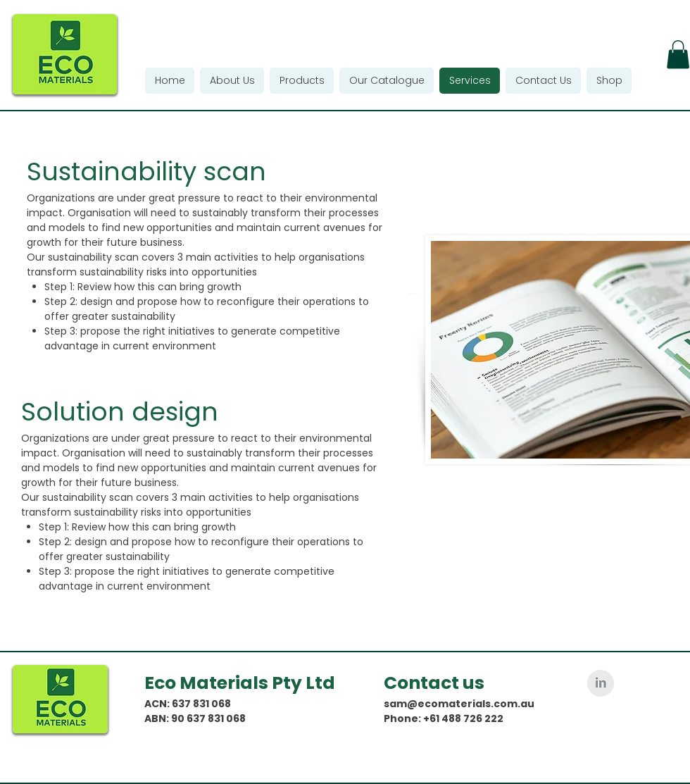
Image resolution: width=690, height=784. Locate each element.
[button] (678, 55)
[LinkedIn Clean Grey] (601, 683)
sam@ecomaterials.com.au (459, 704)
